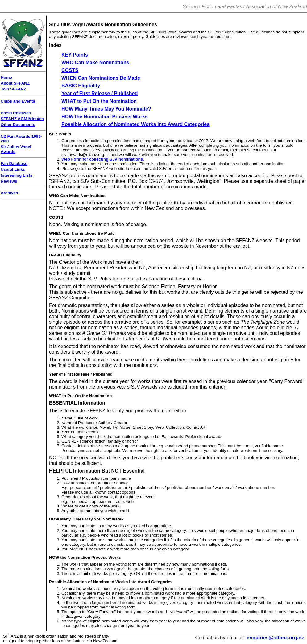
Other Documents (18, 125)
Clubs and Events (18, 101)
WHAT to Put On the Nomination (99, 101)
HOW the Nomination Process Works (105, 117)
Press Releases (16, 113)
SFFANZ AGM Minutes (22, 119)
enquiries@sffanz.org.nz (275, 638)
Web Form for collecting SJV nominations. (103, 159)
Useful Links (13, 169)
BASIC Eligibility (81, 86)
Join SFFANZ (13, 89)
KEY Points (75, 55)
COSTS (70, 70)
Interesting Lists (17, 175)
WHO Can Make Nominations (95, 63)
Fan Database (14, 164)
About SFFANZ (15, 83)
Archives (9, 193)
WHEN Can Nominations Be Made (101, 78)
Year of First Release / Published (100, 93)
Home (6, 77)
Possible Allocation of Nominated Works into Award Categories (135, 124)
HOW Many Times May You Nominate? (106, 109)
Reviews (9, 181)
